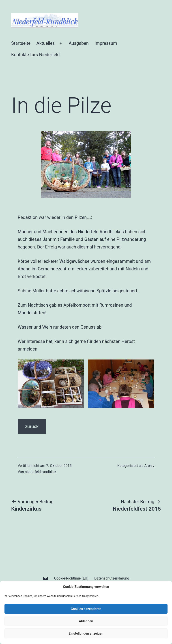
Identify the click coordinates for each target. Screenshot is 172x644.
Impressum (106, 43)
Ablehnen (86, 621)
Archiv (149, 466)
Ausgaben (79, 43)
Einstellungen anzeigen (86, 633)
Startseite (21, 43)
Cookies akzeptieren (86, 609)
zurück (32, 426)
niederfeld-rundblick (41, 472)
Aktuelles (45, 43)
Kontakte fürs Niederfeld (35, 55)
